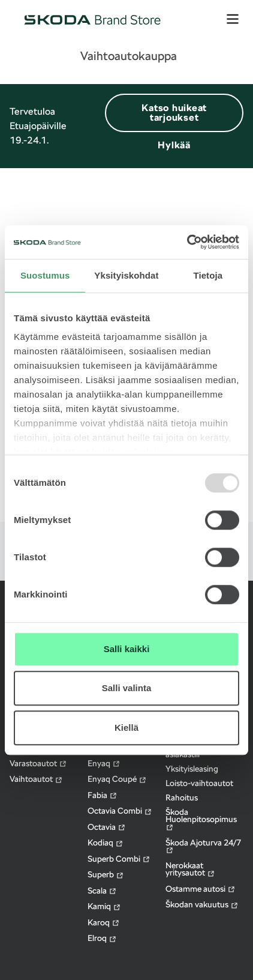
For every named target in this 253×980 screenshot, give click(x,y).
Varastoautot (38, 764)
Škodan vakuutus (202, 905)
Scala (102, 891)
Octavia (107, 827)
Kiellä (126, 727)
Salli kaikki (127, 649)
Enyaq (104, 764)
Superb (106, 875)
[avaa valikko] (233, 19)
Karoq (104, 923)
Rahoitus (182, 797)
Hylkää (174, 145)
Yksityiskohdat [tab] (126, 275)
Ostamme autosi (201, 889)
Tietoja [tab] (208, 275)
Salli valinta (127, 688)
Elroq (102, 938)
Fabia (103, 795)
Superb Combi (119, 859)
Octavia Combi (120, 811)
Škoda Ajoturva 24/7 (203, 846)
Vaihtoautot (36, 779)
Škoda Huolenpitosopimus (201, 819)
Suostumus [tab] (45, 275)
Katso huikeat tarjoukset (174, 113)
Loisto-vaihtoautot (199, 783)
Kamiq (104, 906)
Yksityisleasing (192, 769)
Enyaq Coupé (117, 779)
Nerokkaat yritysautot (190, 869)
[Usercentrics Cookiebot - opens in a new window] (187, 242)
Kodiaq (106, 843)
